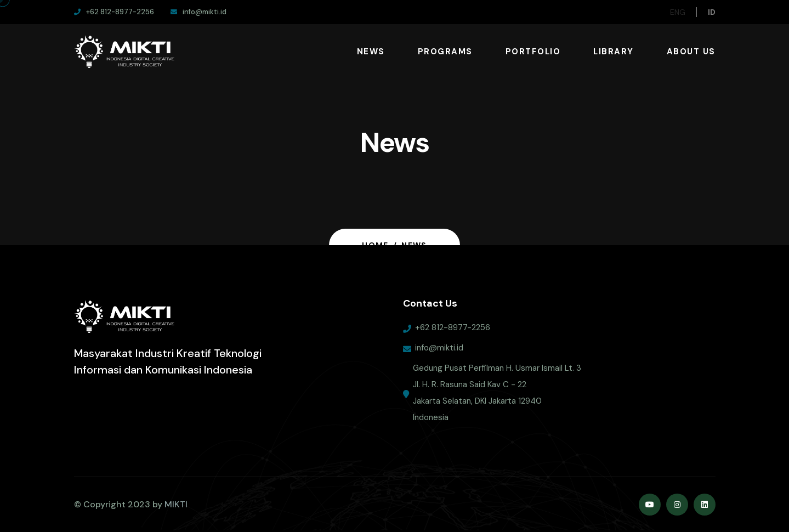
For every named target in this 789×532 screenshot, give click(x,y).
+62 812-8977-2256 (453, 331)
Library (614, 52)
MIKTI (176, 504)
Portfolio (533, 52)
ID (712, 12)
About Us (691, 52)
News (371, 52)
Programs (445, 52)
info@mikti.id (439, 352)
